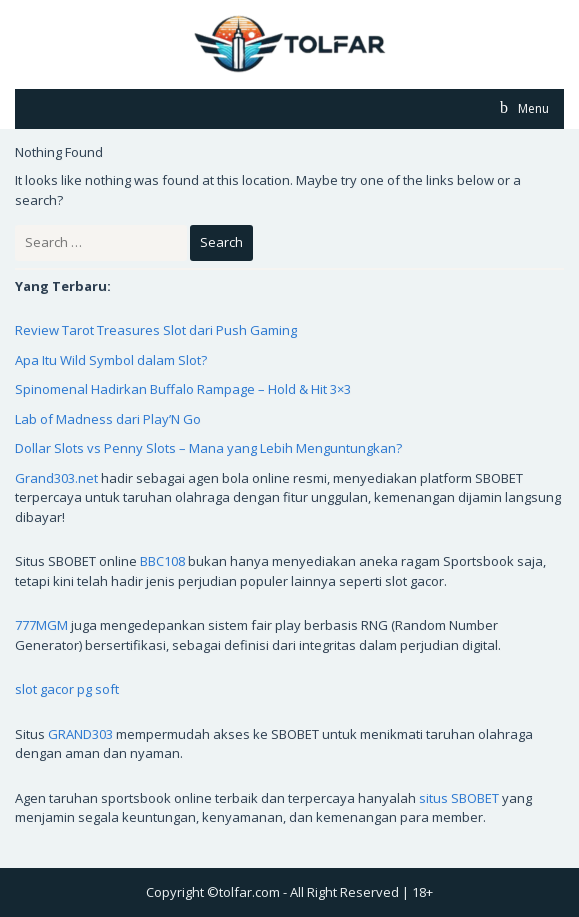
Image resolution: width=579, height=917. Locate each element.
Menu (532, 108)
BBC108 (162, 561)
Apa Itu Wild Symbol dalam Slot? (111, 360)
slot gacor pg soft (67, 689)
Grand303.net (56, 478)
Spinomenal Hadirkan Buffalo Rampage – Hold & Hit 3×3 (183, 389)
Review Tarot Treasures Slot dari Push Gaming (156, 330)
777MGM (41, 625)
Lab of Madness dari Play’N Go (108, 419)
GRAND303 (80, 734)
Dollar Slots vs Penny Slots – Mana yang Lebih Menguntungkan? (208, 448)
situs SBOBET (459, 798)
